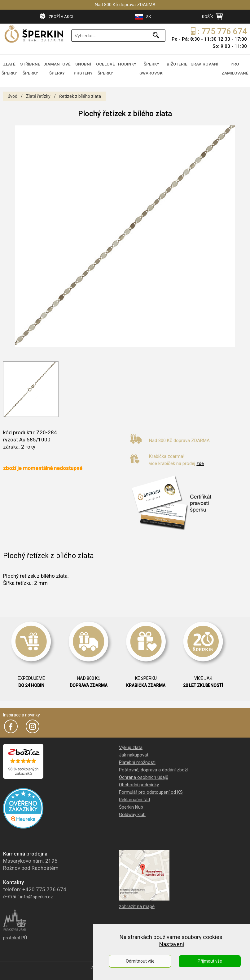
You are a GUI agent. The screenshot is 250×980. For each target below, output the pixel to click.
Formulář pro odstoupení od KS (151, 788)
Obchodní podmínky (139, 781)
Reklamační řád (134, 796)
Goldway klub (132, 811)
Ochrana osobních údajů (144, 774)
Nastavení (172, 944)
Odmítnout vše (140, 961)
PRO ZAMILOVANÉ (236, 67)
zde (200, 460)
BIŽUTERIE (180, 63)
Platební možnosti (137, 759)
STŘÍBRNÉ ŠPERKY (33, 67)
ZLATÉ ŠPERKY (11, 67)
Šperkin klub (131, 803)
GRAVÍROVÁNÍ (207, 63)
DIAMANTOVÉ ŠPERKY (60, 67)
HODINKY (131, 63)
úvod (13, 93)
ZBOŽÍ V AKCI (56, 16)
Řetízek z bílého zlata (80, 93)
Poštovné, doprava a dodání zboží (153, 766)
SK (143, 17)
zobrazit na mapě (137, 903)
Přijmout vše (210, 961)
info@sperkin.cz (37, 893)
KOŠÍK (212, 16)
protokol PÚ (15, 934)
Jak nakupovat (134, 751)
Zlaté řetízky (38, 93)
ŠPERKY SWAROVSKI (156, 67)
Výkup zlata (131, 744)
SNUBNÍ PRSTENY (85, 67)
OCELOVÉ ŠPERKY (108, 67)
